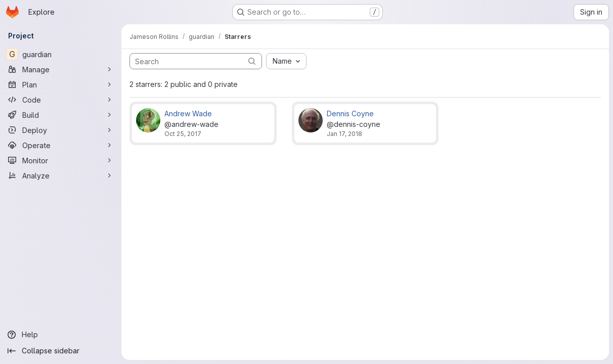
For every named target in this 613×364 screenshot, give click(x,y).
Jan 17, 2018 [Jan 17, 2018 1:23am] (344, 134)
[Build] (61, 115)
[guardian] (61, 54)
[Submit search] (252, 61)
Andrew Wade (188, 113)
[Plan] (61, 84)
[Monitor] (61, 160)
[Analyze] (61, 175)
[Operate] (61, 145)
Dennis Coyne (350, 113)
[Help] (61, 335)
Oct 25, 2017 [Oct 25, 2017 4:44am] (183, 134)
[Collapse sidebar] (61, 351)
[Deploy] (61, 130)
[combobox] (286, 61)
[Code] (61, 100)
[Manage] (61, 69)
